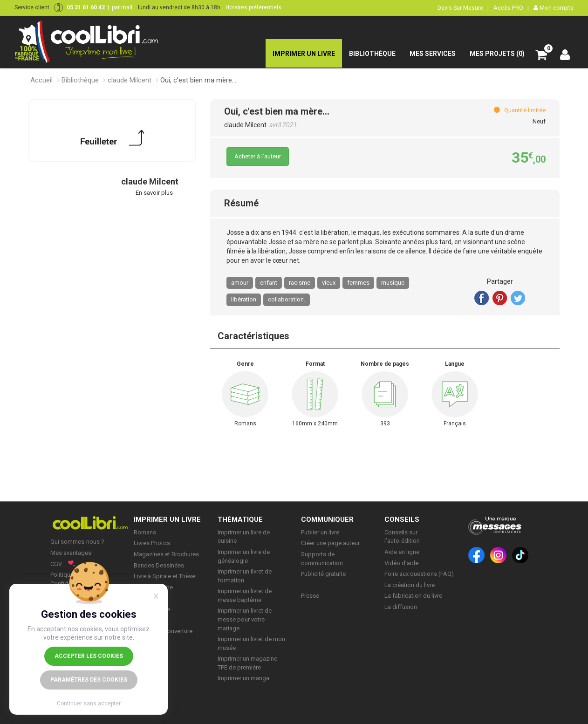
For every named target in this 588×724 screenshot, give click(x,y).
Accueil (41, 80)
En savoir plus (154, 193)
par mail (122, 7)
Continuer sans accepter (89, 704)
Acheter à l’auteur (258, 156)
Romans (145, 532)
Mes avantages (71, 553)
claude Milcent (130, 80)
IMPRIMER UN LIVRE (167, 519)
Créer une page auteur (330, 543)
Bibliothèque (80, 80)
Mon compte (554, 8)
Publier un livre (320, 532)
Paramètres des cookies (89, 680)
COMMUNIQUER (327, 519)
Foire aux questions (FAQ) (419, 574)
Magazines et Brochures (166, 554)
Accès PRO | (511, 8)
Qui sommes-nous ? (77, 542)
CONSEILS (402, 519)
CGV (56, 564)
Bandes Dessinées (159, 565)
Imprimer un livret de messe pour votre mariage (245, 619)
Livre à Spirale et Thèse (164, 576)
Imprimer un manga (243, 678)
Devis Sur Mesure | (463, 8)
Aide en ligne (402, 552)
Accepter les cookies (89, 656)
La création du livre (410, 585)
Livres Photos (152, 543)
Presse (310, 596)
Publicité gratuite (323, 574)
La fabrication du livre (413, 596)
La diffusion (401, 607)
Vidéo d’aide (401, 563)
